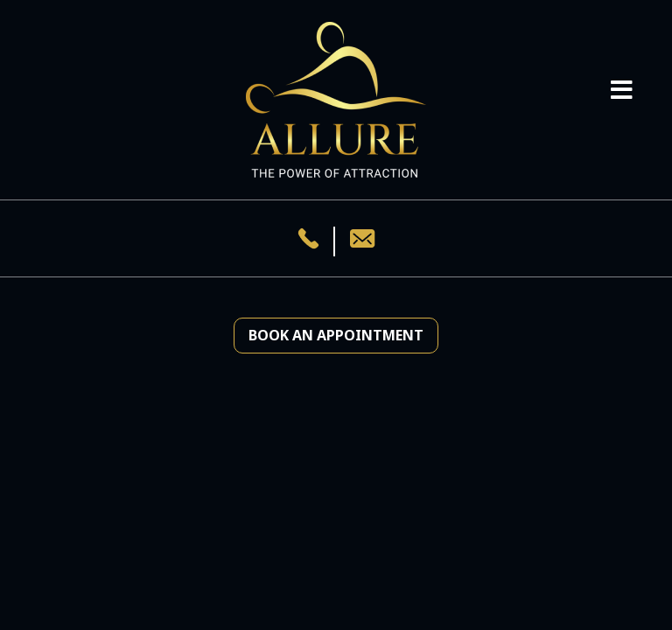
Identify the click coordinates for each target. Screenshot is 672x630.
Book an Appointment (336, 335)
